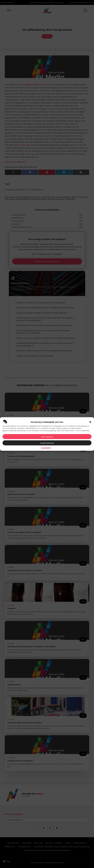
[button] (90, 422)
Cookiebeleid (46, 448)
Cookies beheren (47, 443)
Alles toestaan (47, 437)
